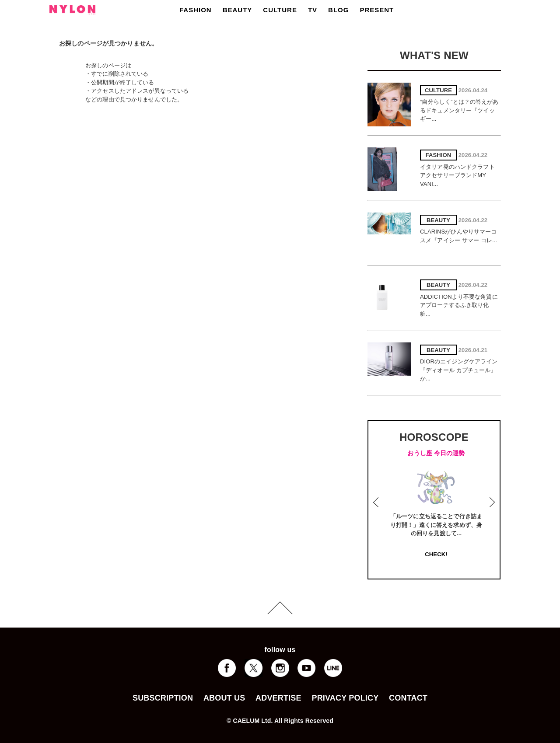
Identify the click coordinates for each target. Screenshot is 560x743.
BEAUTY (238, 10)
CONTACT (408, 698)
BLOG (338, 10)
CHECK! (436, 554)
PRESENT (377, 10)
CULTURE (280, 10)
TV (313, 10)
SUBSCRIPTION (163, 698)
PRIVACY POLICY (345, 698)
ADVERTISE (278, 698)
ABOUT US (224, 698)
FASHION (196, 10)
